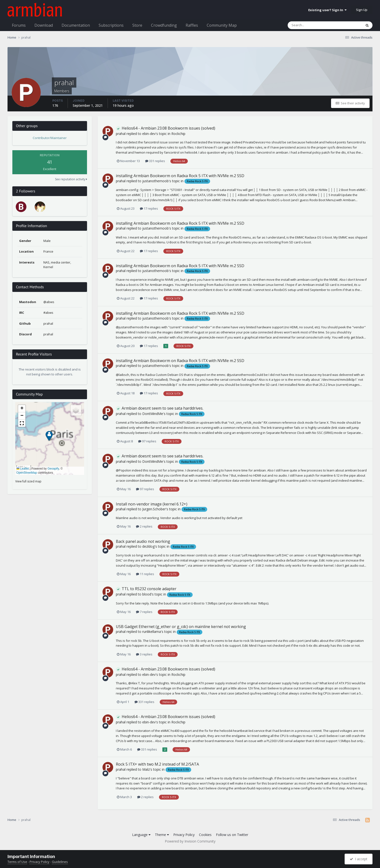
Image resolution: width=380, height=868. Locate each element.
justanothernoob (155, 181)
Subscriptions (111, 25)
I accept (359, 859)
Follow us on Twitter (232, 835)
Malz (146, 769)
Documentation (76, 25)
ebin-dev (149, 134)
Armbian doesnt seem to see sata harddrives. (160, 408)
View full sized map (28, 481)
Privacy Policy (184, 835)
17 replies (149, 208)
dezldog (148, 546)
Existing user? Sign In (327, 10)
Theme (162, 835)
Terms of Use (17, 862)
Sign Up (362, 10)
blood (147, 594)
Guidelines (60, 862)
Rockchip (178, 134)
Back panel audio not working (143, 541)
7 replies (144, 612)
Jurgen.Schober (154, 509)
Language (141, 835)
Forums (19, 25)
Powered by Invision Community (190, 841)
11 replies (145, 574)
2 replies (144, 526)
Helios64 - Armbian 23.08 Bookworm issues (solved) (166, 128)
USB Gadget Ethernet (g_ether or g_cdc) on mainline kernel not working (181, 627)
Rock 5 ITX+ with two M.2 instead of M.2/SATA (157, 764)
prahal (121, 134)
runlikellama (152, 632)
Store (137, 25)
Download (44, 25)
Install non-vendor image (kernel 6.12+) (152, 504)
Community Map (222, 25)
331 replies (155, 161)
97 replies (147, 441)
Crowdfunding (164, 25)
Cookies (205, 835)
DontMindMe (153, 414)
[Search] (312, 25)
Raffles (192, 25)
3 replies (144, 654)
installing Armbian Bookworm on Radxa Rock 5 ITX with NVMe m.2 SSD (180, 176)
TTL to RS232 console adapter (146, 589)
